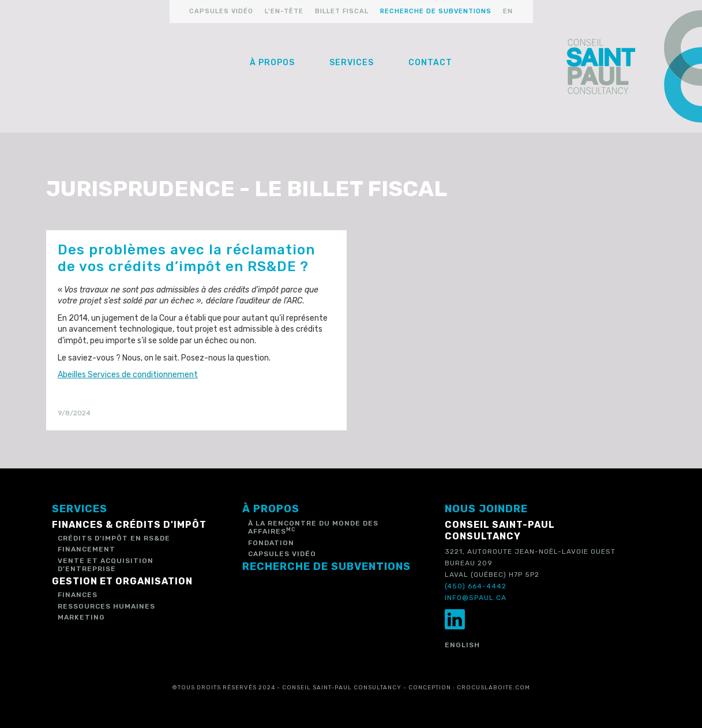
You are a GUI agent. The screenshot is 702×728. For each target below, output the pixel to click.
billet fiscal (342, 11)
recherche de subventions (436, 11)
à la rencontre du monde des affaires (313, 527)
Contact (430, 63)
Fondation (271, 543)
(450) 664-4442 (476, 586)
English (462, 645)
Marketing (81, 617)
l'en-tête (284, 11)
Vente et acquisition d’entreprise (106, 565)
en (508, 11)
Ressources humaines (106, 606)
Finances (78, 595)
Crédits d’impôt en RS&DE (114, 538)
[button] (272, 63)
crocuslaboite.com (493, 688)
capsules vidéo (221, 11)
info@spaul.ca (476, 598)
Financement (87, 549)
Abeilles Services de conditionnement (128, 375)
